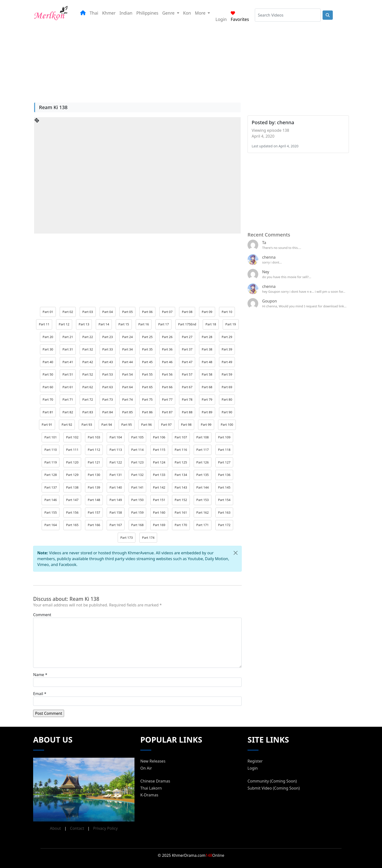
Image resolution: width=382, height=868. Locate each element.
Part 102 (72, 437)
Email (38, 694)
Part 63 (108, 387)
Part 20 (48, 337)
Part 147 (72, 500)
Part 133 (159, 475)
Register (255, 761)
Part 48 (207, 362)
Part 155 (51, 512)
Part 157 (94, 512)
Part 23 (108, 337)
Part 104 (116, 437)
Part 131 (116, 475)
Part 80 (227, 399)
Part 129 (72, 475)
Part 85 (127, 412)
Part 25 (147, 337)
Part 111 (72, 450)
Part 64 (127, 387)
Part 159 (138, 512)
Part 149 (116, 500)
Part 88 (187, 412)
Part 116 (181, 450)
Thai (94, 13)
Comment (42, 615)
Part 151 (159, 500)
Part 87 (167, 412)
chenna (269, 257)
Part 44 (127, 362)
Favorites (240, 17)
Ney (266, 272)
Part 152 (181, 500)
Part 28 (207, 337)
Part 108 (203, 437)
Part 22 (88, 337)
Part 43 (108, 362)
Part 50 (48, 374)
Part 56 (167, 374)
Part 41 (68, 362)
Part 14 (104, 324)
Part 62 (88, 387)
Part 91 (47, 425)
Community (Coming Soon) (272, 781)
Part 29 (227, 337)
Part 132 (138, 475)
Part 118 (224, 450)
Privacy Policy (105, 828)
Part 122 (116, 462)
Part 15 (124, 324)
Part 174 (148, 538)
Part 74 (127, 399)
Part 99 (206, 425)
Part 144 (203, 487)
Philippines (148, 13)
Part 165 (72, 525)
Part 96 (146, 425)
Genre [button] (169, 13)
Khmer (109, 13)
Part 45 (147, 362)
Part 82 (68, 412)
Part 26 (167, 337)
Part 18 (211, 324)
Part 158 (116, 512)
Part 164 (51, 525)
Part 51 (68, 374)
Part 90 (227, 412)
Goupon (270, 301)
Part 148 (94, 500)
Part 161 (181, 512)
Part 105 (138, 437)
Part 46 (167, 362)
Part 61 (68, 387)
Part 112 (94, 450)
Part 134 (181, 475)
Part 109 (224, 437)
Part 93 (87, 425)
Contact (77, 828)
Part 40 (48, 362)
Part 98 (186, 425)
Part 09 (207, 312)
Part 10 (227, 312)
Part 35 (147, 349)
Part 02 (68, 312)
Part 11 (44, 324)
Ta (264, 243)
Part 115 (159, 450)
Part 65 (147, 387)
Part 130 (94, 475)
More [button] (201, 13)
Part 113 (116, 450)
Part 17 (163, 324)
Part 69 (227, 387)
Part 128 (51, 475)
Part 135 (203, 475)
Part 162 (203, 512)
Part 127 (224, 462)
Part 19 (231, 324)
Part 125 (181, 462)
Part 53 (108, 374)
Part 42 (88, 362)
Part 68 (207, 387)
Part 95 (127, 425)
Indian (126, 13)
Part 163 (224, 512)
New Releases (153, 761)
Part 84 (108, 412)
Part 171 (203, 525)
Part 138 (72, 487)
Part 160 (159, 512)
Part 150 (138, 500)
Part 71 (68, 399)
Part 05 (127, 312)
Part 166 (94, 525)
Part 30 (48, 349)
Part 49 (227, 362)
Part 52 (88, 374)
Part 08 (187, 312)
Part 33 (108, 349)
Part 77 (167, 399)
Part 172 (224, 525)
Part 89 (207, 412)
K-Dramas (149, 795)
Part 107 (181, 437)
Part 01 (48, 312)
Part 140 (116, 487)
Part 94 (107, 425)
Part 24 (127, 337)
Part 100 (227, 425)
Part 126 (203, 462)
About (55, 828)
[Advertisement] (185, 61)
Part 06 (147, 312)
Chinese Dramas (155, 781)
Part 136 (224, 475)
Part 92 (67, 425)
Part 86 (147, 412)
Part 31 (68, 349)
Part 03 (88, 312)
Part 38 (207, 349)
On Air (146, 768)
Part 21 (68, 337)
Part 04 (108, 312)
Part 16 (144, 324)
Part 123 (138, 462)
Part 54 (127, 374)
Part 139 (94, 487)
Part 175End (187, 324)
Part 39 (227, 349)
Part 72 (88, 399)
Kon (187, 13)
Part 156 (72, 512)
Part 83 (88, 412)
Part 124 (159, 462)
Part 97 (166, 425)
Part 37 (187, 349)
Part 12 (64, 324)
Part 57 (187, 374)
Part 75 (147, 399)
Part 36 (167, 349)
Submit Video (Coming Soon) (274, 788)
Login (221, 19)
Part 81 (48, 412)
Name (39, 675)
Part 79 (207, 399)
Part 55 (147, 374)
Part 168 (138, 525)
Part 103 (94, 437)
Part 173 (127, 538)
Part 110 (51, 450)
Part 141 (138, 487)
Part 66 (167, 387)
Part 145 (224, 487)
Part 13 (84, 324)
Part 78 (187, 399)
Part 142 (159, 487)
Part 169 (159, 525)
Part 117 (203, 450)
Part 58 (207, 374)
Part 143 (181, 487)
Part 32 (88, 349)
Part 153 (203, 500)
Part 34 (127, 349)
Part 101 (51, 437)
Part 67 (187, 387)
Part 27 (187, 337)
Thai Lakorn (151, 788)
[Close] (236, 553)
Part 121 (94, 462)
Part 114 (138, 450)
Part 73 (108, 399)
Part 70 (48, 399)
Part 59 (227, 374)
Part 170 (181, 525)
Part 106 (159, 437)
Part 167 (116, 525)
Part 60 (48, 387)
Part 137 (51, 487)
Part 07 (167, 312)
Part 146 (51, 500)
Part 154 (224, 500)
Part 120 (72, 462)
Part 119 (51, 462)
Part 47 (187, 362)
